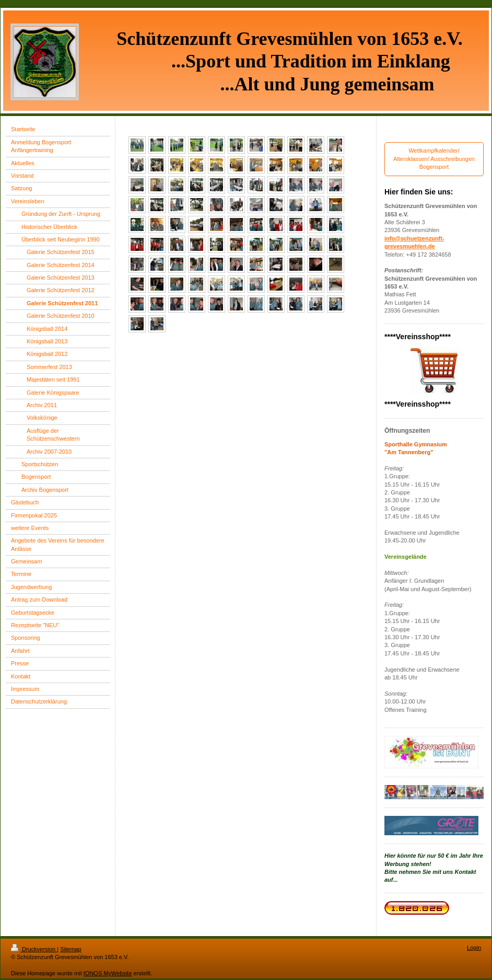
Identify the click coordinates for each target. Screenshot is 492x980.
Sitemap (71, 949)
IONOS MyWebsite (108, 973)
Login (474, 948)
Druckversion (34, 949)
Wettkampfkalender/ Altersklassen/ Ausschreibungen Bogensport (434, 159)
